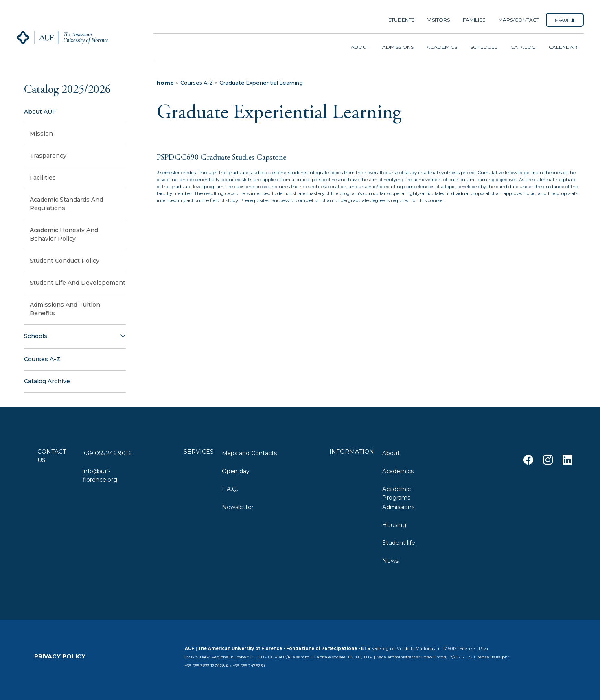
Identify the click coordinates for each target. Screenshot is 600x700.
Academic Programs (396, 493)
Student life (399, 543)
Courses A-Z (197, 83)
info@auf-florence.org (100, 475)
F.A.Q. (230, 489)
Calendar (563, 47)
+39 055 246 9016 (107, 453)
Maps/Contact (519, 20)
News (390, 561)
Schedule (484, 47)
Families (474, 20)
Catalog (523, 47)
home (165, 83)
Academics (442, 47)
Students (401, 20)
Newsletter (238, 507)
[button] (75, 337)
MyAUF (565, 20)
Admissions (398, 47)
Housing (394, 525)
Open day (236, 471)
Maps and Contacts (249, 453)
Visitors (439, 20)
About (360, 47)
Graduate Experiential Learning (261, 83)
